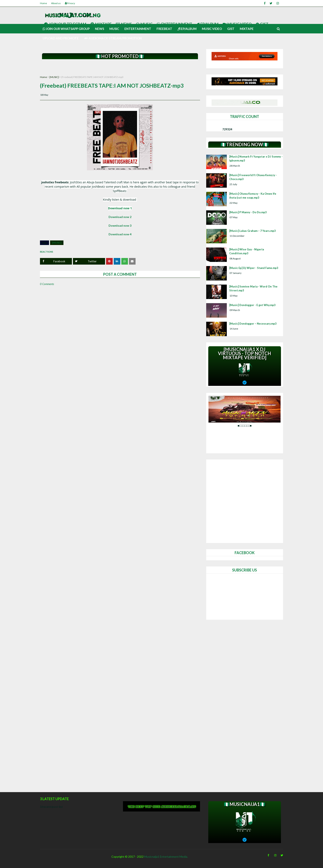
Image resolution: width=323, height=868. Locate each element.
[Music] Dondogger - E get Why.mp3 (252, 305)
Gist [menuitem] (231, 29)
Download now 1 (120, 208)
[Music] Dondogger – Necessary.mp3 (253, 324)
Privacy (70, 3)
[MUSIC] (54, 77)
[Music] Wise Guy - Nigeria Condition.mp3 (247, 251)
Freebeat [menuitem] (164, 29)
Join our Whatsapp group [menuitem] (66, 29)
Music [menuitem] (114, 29)
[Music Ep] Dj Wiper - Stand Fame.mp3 (254, 268)
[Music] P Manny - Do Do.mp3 (248, 212)
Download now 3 (120, 226)
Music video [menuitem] (212, 29)
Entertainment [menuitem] (138, 29)
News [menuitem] (99, 29)
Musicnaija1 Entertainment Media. (166, 857)
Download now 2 (120, 217)
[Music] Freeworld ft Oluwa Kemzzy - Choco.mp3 (253, 177)
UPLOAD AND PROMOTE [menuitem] (61, 38)
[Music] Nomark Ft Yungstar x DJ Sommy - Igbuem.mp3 (256, 159)
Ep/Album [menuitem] (187, 29)
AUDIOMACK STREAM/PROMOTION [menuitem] (113, 38)
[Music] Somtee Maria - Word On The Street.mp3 (253, 289)
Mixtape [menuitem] (247, 29)
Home (43, 3)
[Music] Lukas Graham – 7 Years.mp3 (253, 231)
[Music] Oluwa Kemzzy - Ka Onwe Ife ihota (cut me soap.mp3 (253, 196)
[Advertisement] (120, 68)
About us (56, 3)
